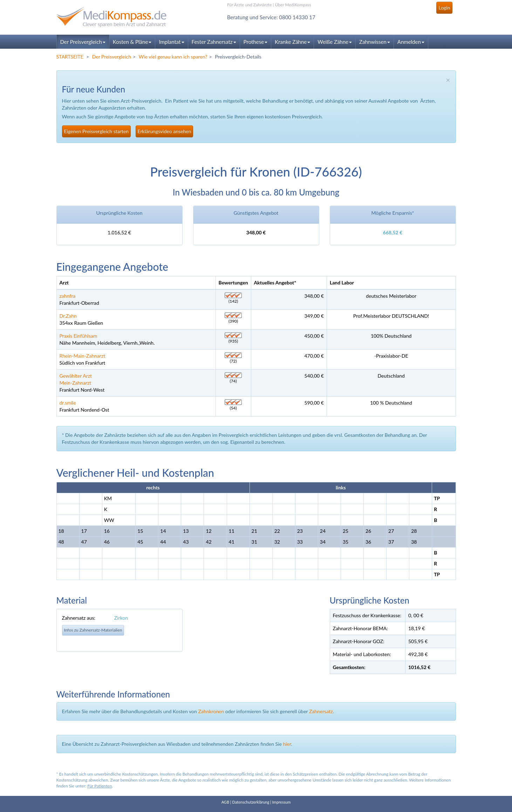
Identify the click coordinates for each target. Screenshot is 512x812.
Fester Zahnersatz (214, 42)
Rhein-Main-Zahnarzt (83, 356)
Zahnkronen (211, 711)
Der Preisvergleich (83, 42)
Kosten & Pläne (132, 42)
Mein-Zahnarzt (76, 383)
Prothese (255, 42)
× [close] (448, 80)
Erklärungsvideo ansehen (165, 131)
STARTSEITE (70, 57)
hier (287, 744)
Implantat (171, 42)
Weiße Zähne (335, 42)
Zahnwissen (375, 42)
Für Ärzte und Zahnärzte (249, 5)
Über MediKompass (293, 5)
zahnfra (68, 296)
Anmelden (411, 42)
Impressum (282, 802)
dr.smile (68, 403)
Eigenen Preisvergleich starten (96, 131)
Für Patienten (100, 786)
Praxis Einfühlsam (78, 336)
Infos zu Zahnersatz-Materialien (93, 630)
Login (444, 8)
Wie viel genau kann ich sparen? (173, 57)
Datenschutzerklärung (251, 802)
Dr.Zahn (68, 316)
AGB (225, 802)
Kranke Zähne (292, 42)
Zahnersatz (321, 711)
